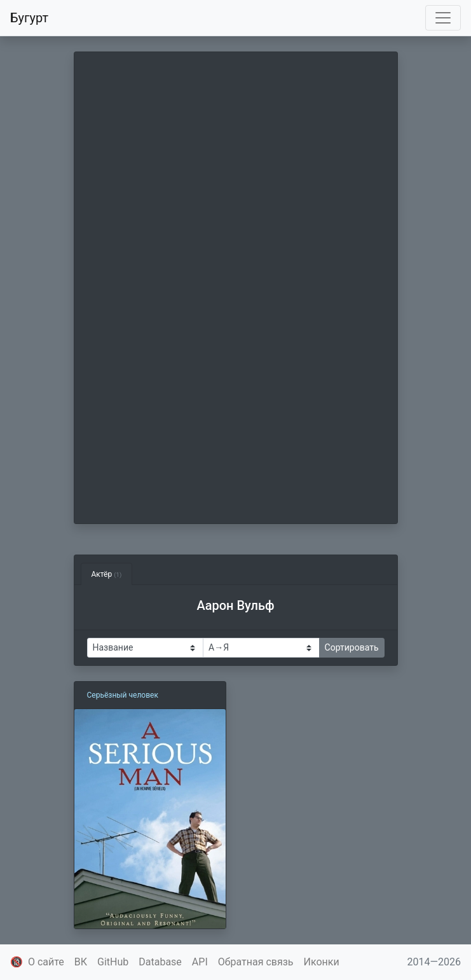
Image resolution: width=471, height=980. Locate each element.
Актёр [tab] (107, 574)
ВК (81, 962)
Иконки (322, 962)
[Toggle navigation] (443, 18)
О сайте (46, 962)
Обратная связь (256, 962)
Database (160, 962)
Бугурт (29, 18)
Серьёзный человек (123, 695)
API (200, 962)
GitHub (113, 962)
